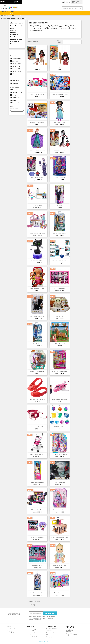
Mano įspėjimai (50, 637)
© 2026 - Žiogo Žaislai (45, 642)
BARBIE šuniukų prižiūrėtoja (60, 371)
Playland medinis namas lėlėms (60, 538)
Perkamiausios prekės (13, 633)
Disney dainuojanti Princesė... (60, 67)
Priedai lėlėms (15, 42)
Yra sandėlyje (17, 81)
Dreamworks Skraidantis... (37, 261)
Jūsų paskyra (51, 627)
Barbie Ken (60, 205)
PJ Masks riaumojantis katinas (60, 95)
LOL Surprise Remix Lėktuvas (37, 510)
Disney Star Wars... (60, 316)
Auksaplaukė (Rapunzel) (14, 31)
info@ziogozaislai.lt (71, 635)
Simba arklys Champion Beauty (60, 344)
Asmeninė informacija (52, 629)
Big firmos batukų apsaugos (37, 399)
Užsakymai (49, 631)
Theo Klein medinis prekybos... (60, 261)
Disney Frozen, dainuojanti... (37, 150)
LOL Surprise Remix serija (37, 538)
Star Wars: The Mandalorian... (37, 122)
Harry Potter (14, 34)
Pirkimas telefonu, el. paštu (34, 631)
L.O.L (14, 100)
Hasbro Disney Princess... (60, 150)
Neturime (15, 83)
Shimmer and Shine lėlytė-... (37, 371)
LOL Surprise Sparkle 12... (60, 288)
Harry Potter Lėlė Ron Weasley (37, 316)
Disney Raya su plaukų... (60, 233)
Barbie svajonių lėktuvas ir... (60, 399)
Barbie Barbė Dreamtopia (37, 482)
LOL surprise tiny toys (37, 565)
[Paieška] (72, 8)
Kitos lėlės (14, 44)
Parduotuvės (30, 639)
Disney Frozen (17, 92)
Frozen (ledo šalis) (16, 26)
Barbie (12, 28)
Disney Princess (17, 95)
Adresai (48, 635)
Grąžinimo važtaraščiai (52, 633)
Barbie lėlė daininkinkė (60, 178)
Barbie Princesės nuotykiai (60, 510)
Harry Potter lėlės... (60, 482)
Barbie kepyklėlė (37, 205)
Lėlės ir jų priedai (17, 23)
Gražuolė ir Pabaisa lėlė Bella (37, 593)
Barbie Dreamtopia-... (60, 593)
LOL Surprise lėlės (16, 39)
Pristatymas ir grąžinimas (33, 629)
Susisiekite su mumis (14, 2)
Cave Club (13, 37)
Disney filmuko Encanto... (60, 122)
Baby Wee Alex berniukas (60, 565)
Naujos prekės (11, 631)
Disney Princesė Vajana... (37, 67)
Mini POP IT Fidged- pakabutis (60, 427)
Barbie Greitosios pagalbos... (37, 95)
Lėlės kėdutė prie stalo (37, 427)
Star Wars (16, 103)
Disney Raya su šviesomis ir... (37, 344)
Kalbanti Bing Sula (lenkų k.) (37, 288)
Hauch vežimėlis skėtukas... (37, 454)
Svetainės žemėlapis (32, 637)
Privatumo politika (31, 633)
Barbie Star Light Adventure (60, 454)
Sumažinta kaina (12, 629)
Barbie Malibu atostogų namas (37, 233)
